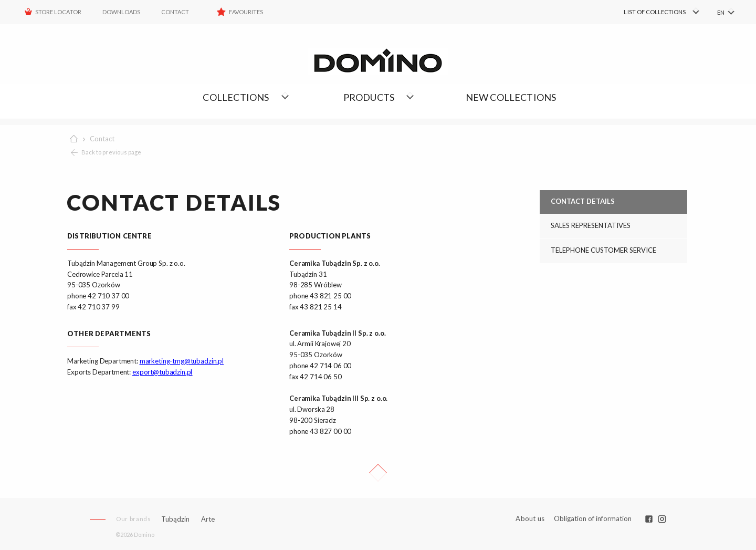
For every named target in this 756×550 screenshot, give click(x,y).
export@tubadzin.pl (162, 372)
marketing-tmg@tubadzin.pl (182, 361)
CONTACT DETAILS (583, 201)
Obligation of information (593, 518)
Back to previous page (111, 152)
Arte (208, 519)
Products (369, 97)
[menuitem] (646, 12)
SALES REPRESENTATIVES (591, 225)
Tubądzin (175, 519)
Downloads (121, 12)
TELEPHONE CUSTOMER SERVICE (603, 250)
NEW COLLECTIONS (511, 97)
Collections (236, 97)
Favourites (246, 12)
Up (378, 473)
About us (530, 519)
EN (721, 12)
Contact (175, 12)
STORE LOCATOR (58, 12)
